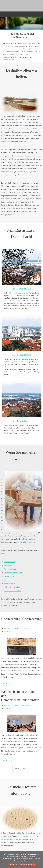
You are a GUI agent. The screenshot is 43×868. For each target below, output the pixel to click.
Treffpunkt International (12, 587)
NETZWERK (5, 839)
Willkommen (8, 565)
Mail (23, 536)
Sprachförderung (10, 562)
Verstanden (13, 865)
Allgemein (7, 632)
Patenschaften (9, 576)
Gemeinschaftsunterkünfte (13, 573)
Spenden (7, 580)
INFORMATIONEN (29, 836)
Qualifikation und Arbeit (12, 591)
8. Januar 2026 (27, 628)
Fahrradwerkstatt (10, 569)
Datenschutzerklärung (28, 865)
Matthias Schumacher (11, 628)
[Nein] (40, 860)
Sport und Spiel (9, 584)
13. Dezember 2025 (29, 705)
